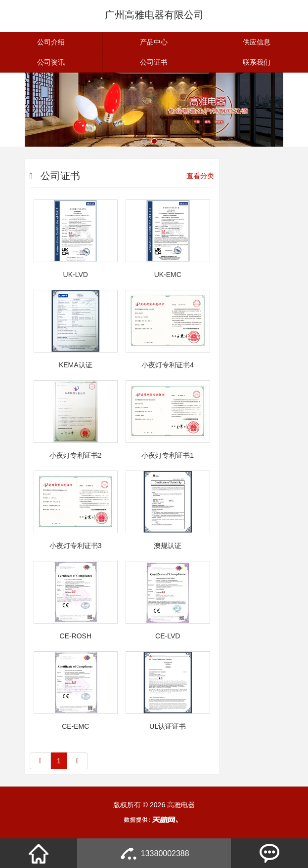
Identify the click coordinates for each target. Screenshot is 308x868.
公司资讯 (51, 62)
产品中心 (154, 42)
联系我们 (257, 62)
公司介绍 (51, 42)
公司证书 (154, 62)
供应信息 (257, 42)
